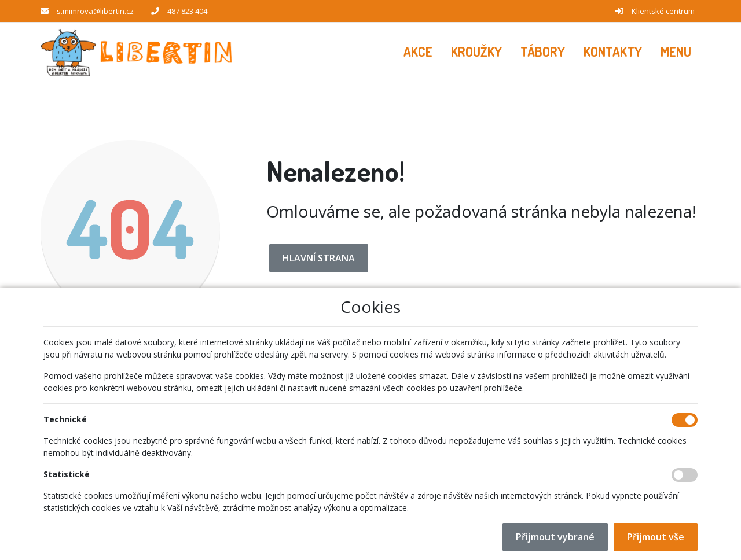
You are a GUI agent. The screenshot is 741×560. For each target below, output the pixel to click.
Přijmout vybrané (555, 537)
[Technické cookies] (685, 420)
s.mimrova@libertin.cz (95, 11)
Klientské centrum (663, 11)
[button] (676, 52)
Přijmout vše (656, 537)
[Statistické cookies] (685, 475)
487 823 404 (187, 11)
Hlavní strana (319, 258)
